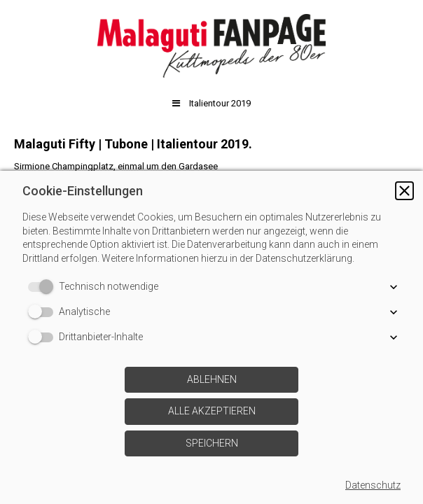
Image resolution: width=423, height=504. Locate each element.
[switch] (43, 287)
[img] (211, 45)
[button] (404, 191)
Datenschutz (373, 485)
